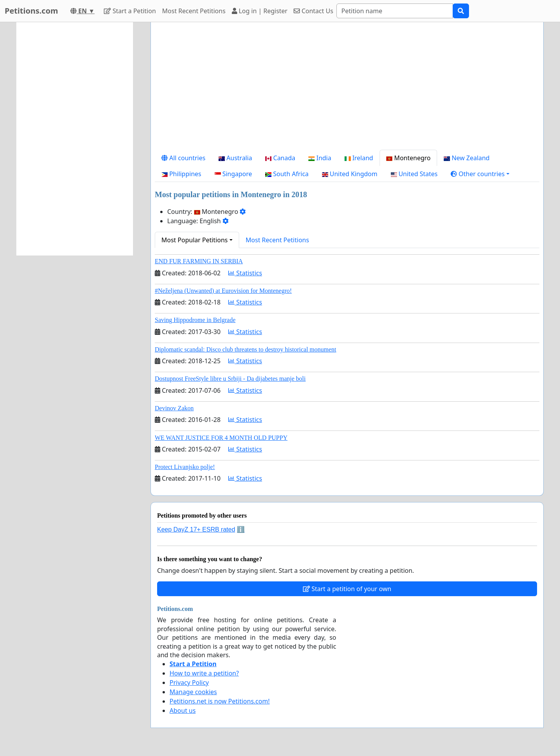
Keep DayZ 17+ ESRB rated (196, 529)
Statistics (245, 273)
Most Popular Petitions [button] (195, 240)
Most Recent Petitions (194, 11)
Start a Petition (130, 11)
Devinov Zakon (174, 408)
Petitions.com (31, 11)
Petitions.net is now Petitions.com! (220, 701)
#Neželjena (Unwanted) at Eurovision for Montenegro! (223, 291)
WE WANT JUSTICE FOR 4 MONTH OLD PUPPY (221, 438)
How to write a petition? (204, 673)
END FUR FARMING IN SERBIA (199, 261)
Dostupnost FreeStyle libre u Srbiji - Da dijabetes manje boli (230, 379)
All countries (183, 158)
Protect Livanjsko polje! (185, 467)
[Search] (395, 11)
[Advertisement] (347, 89)
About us (183, 710)
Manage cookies (193, 692)
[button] (480, 174)
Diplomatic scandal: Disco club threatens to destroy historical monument (246, 349)
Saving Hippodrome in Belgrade (195, 320)
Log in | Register (260, 11)
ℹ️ (241, 529)
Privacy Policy (189, 682)
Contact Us (313, 11)
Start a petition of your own (347, 589)
